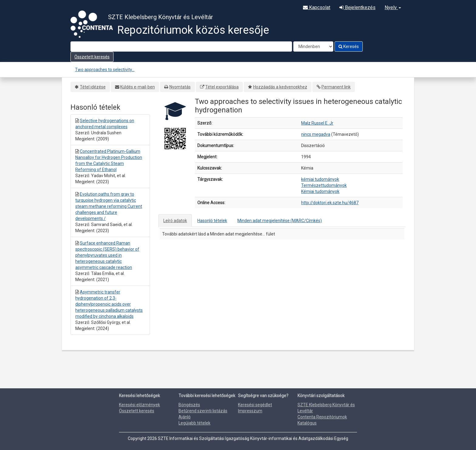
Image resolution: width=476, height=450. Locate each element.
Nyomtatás (180, 87)
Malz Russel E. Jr (317, 123)
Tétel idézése (93, 87)
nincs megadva (316, 134)
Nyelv (393, 7)
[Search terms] (181, 46)
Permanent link (336, 87)
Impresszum (250, 411)
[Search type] (313, 46)
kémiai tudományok (320, 179)
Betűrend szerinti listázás (203, 411)
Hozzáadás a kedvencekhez (280, 87)
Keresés (349, 46)
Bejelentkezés (357, 7)
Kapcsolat (317, 7)
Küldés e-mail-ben (138, 87)
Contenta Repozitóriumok (322, 417)
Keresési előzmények (139, 405)
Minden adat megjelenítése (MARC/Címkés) (280, 221)
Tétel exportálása (222, 87)
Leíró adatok (175, 221)
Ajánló (185, 417)
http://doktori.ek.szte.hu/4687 (330, 203)
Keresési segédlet (255, 405)
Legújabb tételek (194, 423)
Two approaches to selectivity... (105, 70)
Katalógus (307, 423)
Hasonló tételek (212, 221)
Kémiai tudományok (320, 191)
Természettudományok (324, 185)
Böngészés (189, 405)
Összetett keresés (92, 57)
